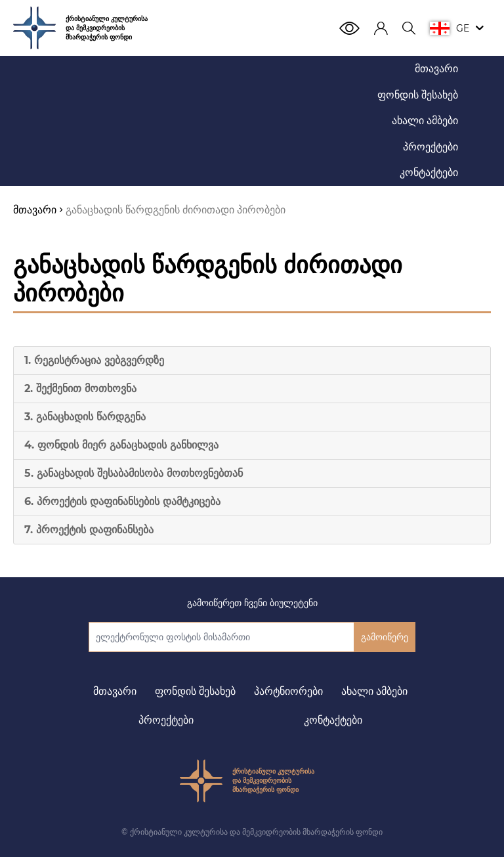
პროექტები (166, 720)
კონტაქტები (333, 720)
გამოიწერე (385, 637)
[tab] (252, 361)
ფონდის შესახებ (195, 691)
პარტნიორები (288, 691)
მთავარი (115, 691)
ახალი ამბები (374, 691)
